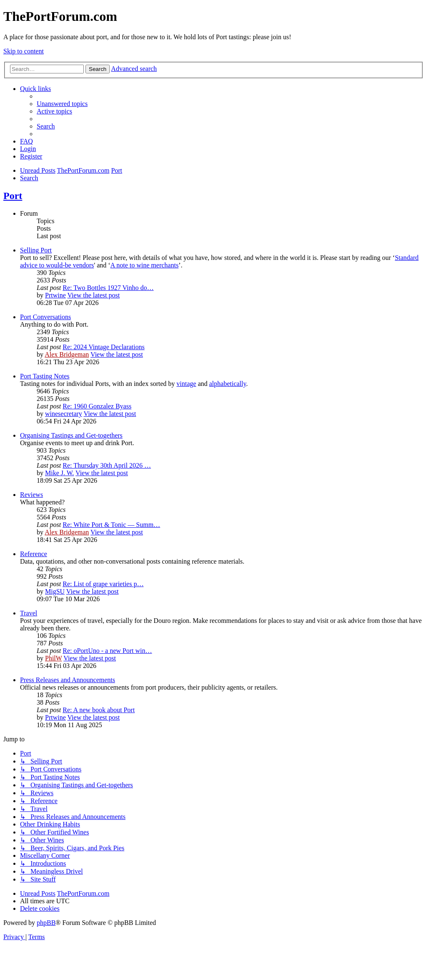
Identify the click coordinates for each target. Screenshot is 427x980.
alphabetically (227, 384)
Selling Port (36, 250)
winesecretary (64, 414)
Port (13, 196)
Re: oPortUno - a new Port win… (107, 651)
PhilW (54, 658)
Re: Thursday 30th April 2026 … (107, 465)
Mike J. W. (59, 473)
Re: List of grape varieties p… (103, 584)
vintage (186, 384)
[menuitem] (62, 104)
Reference (34, 554)
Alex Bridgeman (67, 354)
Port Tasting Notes (45, 376)
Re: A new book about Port (99, 710)
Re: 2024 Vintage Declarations (103, 347)
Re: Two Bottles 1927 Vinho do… (108, 288)
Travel (29, 613)
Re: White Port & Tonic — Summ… (111, 525)
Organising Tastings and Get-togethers (71, 435)
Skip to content (24, 51)
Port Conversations (45, 317)
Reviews (31, 495)
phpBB (46, 923)
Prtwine (55, 295)
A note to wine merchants (145, 265)
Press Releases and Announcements (68, 680)
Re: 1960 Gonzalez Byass (97, 406)
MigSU (55, 591)
